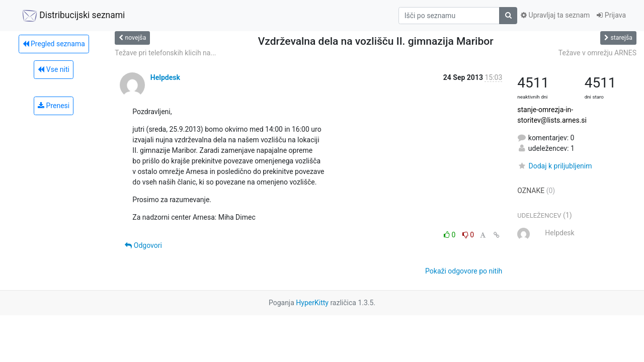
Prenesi (54, 106)
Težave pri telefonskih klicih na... (165, 53)
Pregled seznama (54, 44)
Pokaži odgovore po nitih (464, 271)
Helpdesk (165, 77)
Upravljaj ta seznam (555, 15)
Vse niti (54, 69)
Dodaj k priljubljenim (554, 166)
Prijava (611, 15)
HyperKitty (312, 303)
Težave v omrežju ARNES (597, 53)
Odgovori (143, 245)
